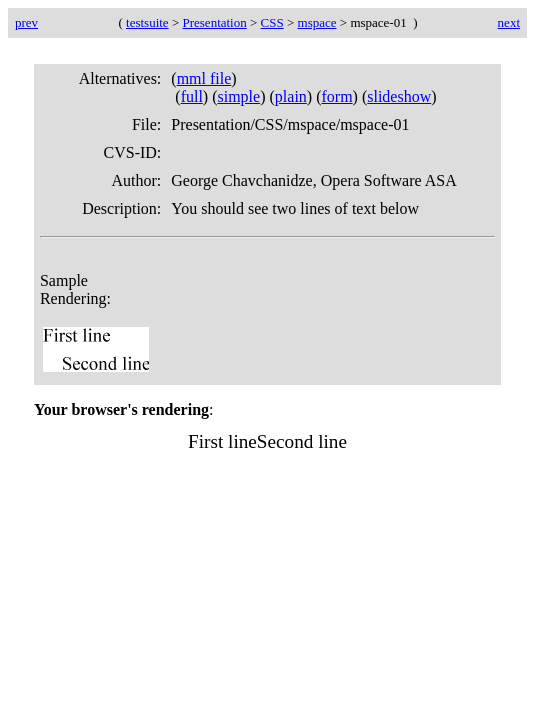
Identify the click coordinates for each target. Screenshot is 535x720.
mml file (204, 78)
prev (26, 22)
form (336, 96)
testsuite (147, 22)
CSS (272, 22)
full (192, 96)
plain (291, 96)
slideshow (399, 96)
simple (239, 96)
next (509, 22)
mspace (317, 22)
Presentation (214, 22)
